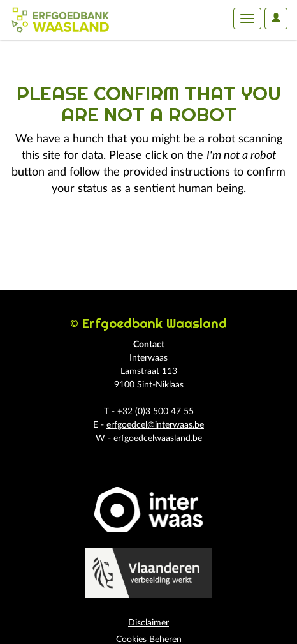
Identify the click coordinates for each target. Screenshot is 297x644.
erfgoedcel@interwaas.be (155, 425)
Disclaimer (148, 623)
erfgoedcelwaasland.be (158, 438)
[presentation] (116, 237)
